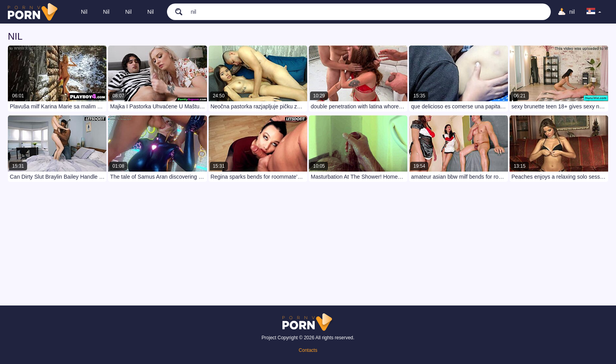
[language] (594, 12)
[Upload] (566, 12)
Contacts (308, 350)
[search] (175, 11)
